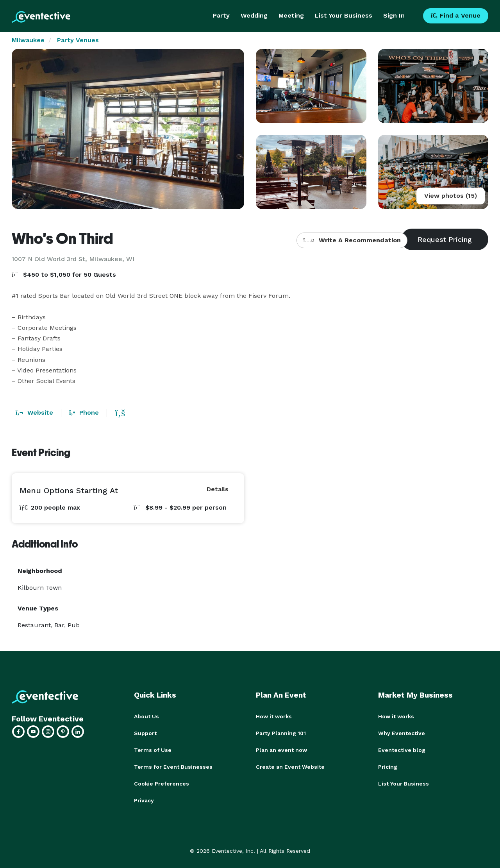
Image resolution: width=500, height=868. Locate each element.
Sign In (394, 15)
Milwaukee (28, 40)
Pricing (388, 766)
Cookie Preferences (162, 782)
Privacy (144, 798)
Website (34, 413)
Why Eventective (402, 733)
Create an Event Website (290, 766)
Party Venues (78, 40)
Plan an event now (281, 749)
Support (145, 733)
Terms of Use (153, 749)
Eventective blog (402, 749)
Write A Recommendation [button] (352, 240)
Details (218, 489)
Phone (84, 413)
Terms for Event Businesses (173, 766)
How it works (274, 716)
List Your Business (344, 15)
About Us (146, 716)
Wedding (254, 15)
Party (221, 15)
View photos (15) (451, 196)
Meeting (291, 15)
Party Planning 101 (281, 733)
